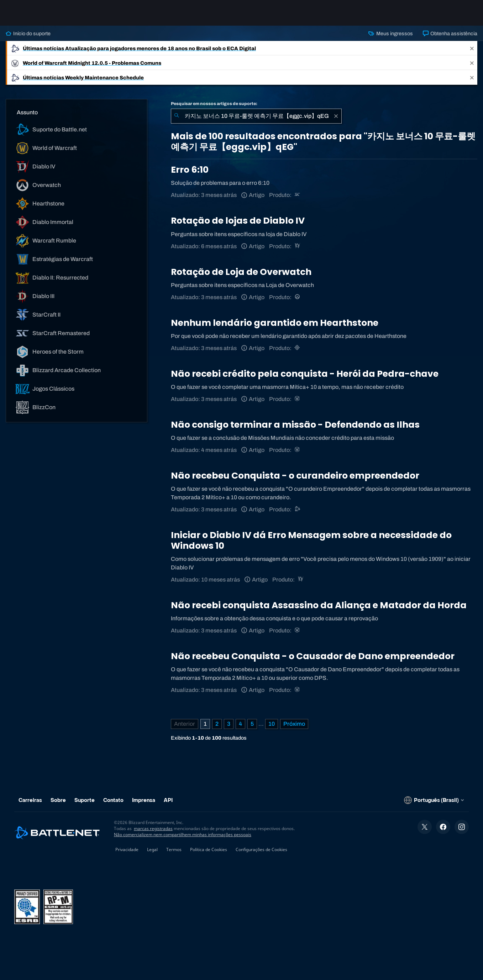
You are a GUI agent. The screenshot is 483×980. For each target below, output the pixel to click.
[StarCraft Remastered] (298, 195)
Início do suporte (28, 33)
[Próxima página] (294, 724)
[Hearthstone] (298, 348)
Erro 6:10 (190, 170)
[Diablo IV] (298, 246)
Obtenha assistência (450, 33)
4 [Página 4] (240, 724)
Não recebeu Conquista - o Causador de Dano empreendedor (313, 656)
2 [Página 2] (217, 724)
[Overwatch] (298, 297)
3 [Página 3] (229, 724)
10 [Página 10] (272, 724)
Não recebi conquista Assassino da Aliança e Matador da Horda (319, 605)
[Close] (472, 48)
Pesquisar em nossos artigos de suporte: (214, 104)
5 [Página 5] (252, 724)
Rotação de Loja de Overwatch (241, 272)
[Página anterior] (185, 724)
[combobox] (256, 116)
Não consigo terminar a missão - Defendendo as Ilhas (295, 425)
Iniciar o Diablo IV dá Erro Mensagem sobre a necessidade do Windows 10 (311, 540)
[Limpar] (336, 116)
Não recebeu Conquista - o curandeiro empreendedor (295, 476)
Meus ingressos (390, 33)
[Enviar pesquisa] (177, 116)
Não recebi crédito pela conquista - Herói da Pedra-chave (305, 374)
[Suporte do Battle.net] (298, 509)
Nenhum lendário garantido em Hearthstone (275, 323)
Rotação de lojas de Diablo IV (238, 221)
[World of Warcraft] (298, 399)
